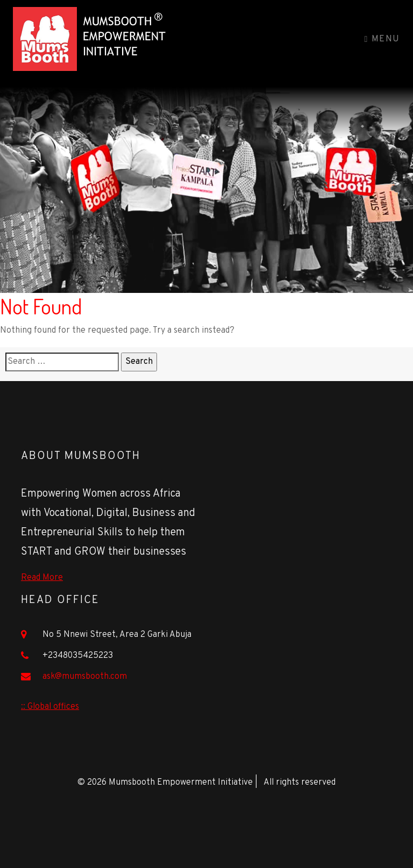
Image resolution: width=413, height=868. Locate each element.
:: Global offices (50, 707)
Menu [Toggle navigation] (382, 39)
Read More (42, 578)
